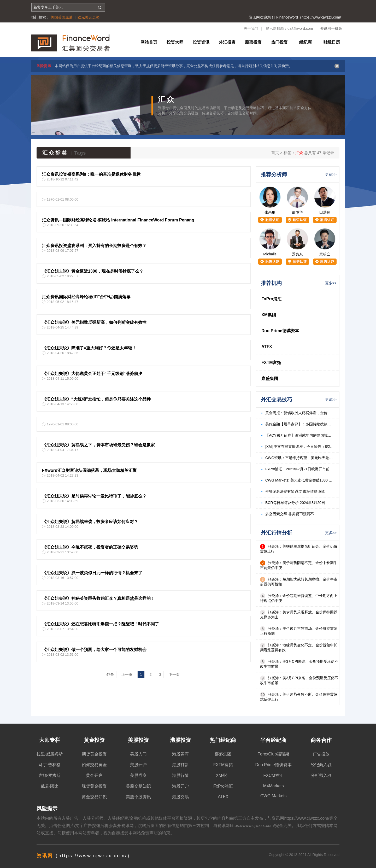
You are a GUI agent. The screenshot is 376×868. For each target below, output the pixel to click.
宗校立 (325, 254)
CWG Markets (273, 796)
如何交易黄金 (94, 765)
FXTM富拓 (271, 363)
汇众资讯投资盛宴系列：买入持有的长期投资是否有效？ (94, 246)
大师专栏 (50, 740)
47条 (110, 675)
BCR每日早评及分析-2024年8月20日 (295, 503)
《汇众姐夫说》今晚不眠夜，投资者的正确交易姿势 (90, 547)
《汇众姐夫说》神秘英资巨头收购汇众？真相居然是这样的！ (98, 598)
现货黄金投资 (94, 786)
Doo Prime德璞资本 (280, 331)
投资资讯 (201, 42)
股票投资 (253, 42)
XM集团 (269, 315)
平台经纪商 (273, 740)
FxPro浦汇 (271, 299)
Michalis (270, 254)
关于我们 (251, 28)
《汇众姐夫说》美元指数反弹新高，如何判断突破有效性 (94, 322)
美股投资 (138, 740)
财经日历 (332, 42)
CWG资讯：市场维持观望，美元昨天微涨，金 (300, 458)
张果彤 (270, 212)
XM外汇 (223, 775)
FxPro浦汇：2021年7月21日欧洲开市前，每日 (300, 469)
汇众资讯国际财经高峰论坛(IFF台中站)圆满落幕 (86, 297)
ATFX (267, 347)
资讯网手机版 (331, 28)
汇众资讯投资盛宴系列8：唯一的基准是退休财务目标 (91, 174)
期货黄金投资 (94, 754)
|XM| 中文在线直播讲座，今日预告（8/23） (300, 447)
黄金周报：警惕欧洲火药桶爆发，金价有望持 (300, 413)
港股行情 (180, 775)
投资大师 (175, 42)
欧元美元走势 (89, 17)
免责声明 (149, 833)
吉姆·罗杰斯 (50, 775)
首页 (275, 153)
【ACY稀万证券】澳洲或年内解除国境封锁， (300, 435)
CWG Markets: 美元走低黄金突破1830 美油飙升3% (300, 480)
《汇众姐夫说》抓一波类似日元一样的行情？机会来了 (92, 573)
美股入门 (138, 754)
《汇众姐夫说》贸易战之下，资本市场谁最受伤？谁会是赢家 (98, 445)
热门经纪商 (223, 740)
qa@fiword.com (300, 28)
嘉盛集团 (270, 379)
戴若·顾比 (50, 786)
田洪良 (325, 212)
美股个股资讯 (138, 797)
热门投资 (279, 42)
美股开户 (138, 765)
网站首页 (149, 42)
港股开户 (180, 786)
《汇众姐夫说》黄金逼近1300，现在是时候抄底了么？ (93, 271)
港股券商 (180, 754)
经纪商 (305, 42)
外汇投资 (227, 42)
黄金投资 (94, 740)
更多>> (331, 174)
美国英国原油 (62, 17)
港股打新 (180, 765)
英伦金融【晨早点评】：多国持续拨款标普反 (300, 424)
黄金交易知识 (94, 797)
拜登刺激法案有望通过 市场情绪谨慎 (295, 491)
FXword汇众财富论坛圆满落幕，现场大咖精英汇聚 (89, 470)
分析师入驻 (321, 775)
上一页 (127, 675)
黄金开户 (94, 775)
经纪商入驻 (321, 765)
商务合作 (321, 740)
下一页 (174, 675)
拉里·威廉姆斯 (50, 754)
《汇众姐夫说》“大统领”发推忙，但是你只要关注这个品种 (96, 399)
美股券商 (138, 775)
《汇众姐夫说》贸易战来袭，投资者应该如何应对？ (90, 522)
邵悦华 (297, 212)
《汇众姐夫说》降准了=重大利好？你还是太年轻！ (89, 348)
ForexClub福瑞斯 (273, 754)
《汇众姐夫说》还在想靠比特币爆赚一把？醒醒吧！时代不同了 (101, 624)
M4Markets (274, 786)
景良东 (297, 254)
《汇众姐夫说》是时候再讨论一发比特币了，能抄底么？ (94, 496)
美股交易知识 (138, 786)
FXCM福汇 (274, 775)
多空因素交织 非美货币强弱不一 (291, 514)
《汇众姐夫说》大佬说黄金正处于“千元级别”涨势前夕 (92, 374)
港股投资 (180, 740)
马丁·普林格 (50, 765)
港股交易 (180, 797)
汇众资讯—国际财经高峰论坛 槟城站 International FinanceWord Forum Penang (118, 220)
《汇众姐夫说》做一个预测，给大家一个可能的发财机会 (94, 650)
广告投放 (321, 754)
